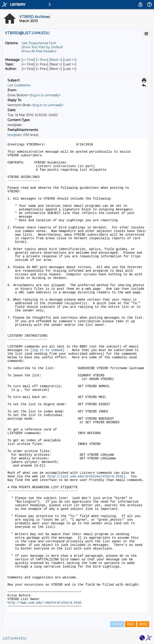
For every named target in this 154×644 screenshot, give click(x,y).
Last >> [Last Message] (70, 60)
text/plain (15, 135)
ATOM (117, 624)
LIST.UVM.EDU (14, 638)
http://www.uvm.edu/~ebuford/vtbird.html (45, 603)
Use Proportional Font (39, 43)
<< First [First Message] (28, 60)
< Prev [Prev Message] (42, 60)
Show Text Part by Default (42, 47)
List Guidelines (19, 85)
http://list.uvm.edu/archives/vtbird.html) (86, 476)
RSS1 (131, 624)
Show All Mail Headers (39, 51)
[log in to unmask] (44, 95)
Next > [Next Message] (56, 60)
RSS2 (143, 624)
